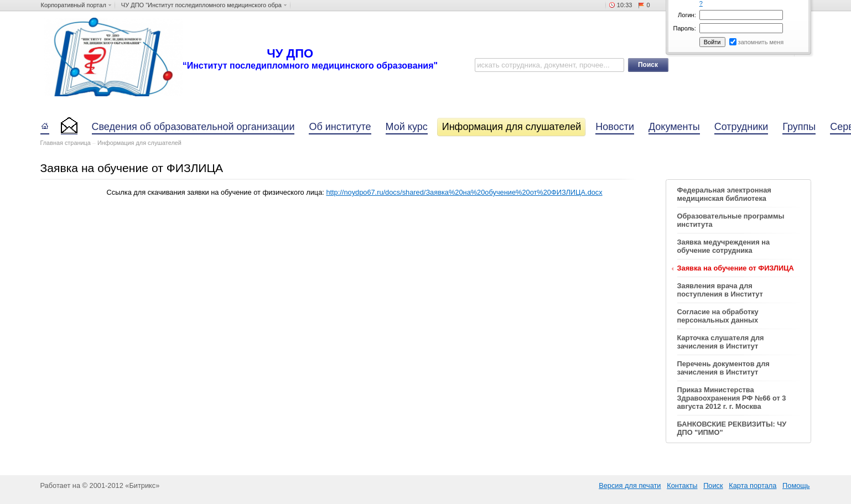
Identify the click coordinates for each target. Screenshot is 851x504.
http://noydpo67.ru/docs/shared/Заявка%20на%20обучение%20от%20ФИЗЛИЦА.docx (464, 192)
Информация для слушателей (139, 143)
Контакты (682, 485)
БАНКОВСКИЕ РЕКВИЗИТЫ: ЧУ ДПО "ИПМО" (732, 428)
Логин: (687, 15)
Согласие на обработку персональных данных (718, 316)
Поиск (713, 485)
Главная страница (66, 143)
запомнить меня (761, 42)
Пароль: (685, 28)
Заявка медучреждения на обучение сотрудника (724, 246)
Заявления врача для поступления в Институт (720, 290)
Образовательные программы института (731, 220)
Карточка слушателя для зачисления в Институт (721, 342)
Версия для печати (630, 485)
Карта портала (753, 485)
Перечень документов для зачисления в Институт (723, 368)
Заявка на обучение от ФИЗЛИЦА (736, 268)
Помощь (796, 485)
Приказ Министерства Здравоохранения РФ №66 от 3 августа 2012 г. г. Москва (732, 398)
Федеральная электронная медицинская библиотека (724, 194)
